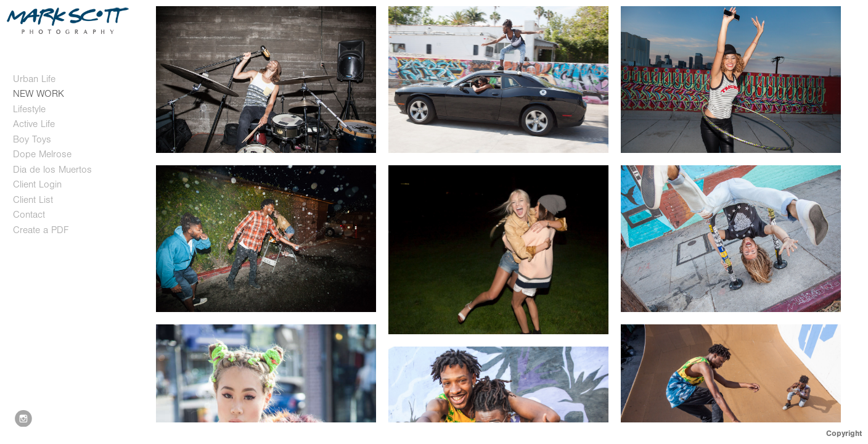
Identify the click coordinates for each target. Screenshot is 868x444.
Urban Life (34, 79)
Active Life (34, 124)
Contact (29, 215)
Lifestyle (29, 109)
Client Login (37, 184)
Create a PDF (41, 230)
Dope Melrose (42, 154)
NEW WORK (39, 94)
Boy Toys (32, 139)
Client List (33, 200)
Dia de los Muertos (52, 170)
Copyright (844, 433)
